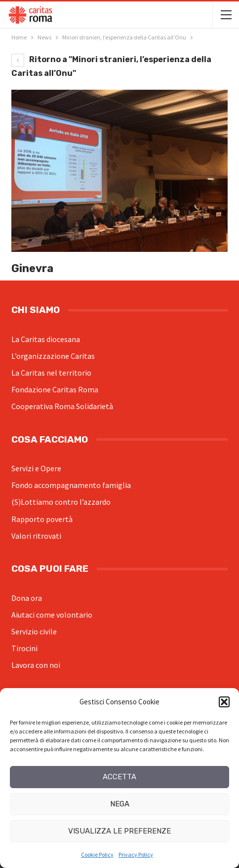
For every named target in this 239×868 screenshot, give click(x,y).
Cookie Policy (97, 854)
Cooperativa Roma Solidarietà (62, 406)
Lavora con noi (36, 665)
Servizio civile (34, 631)
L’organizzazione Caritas (53, 356)
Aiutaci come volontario (52, 615)
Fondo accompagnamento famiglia (71, 485)
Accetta (119, 777)
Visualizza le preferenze (119, 831)
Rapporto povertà (42, 519)
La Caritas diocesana (46, 339)
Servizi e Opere (36, 468)
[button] (224, 702)
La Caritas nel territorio (51, 373)
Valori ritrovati (36, 536)
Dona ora (27, 598)
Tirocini (24, 648)
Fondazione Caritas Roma (55, 389)
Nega (120, 804)
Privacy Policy (136, 854)
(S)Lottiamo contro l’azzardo (61, 502)
